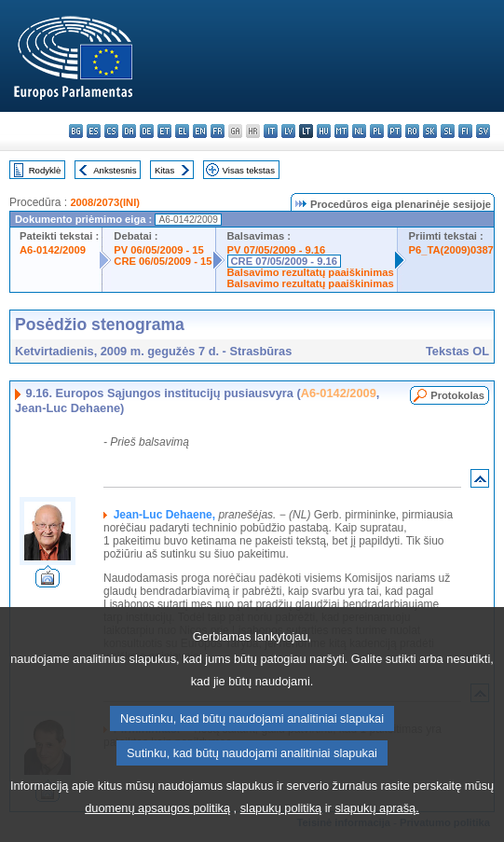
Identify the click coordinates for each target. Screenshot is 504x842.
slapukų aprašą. (376, 813)
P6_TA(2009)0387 (451, 250)
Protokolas (457, 395)
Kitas (164, 170)
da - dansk (129, 131)
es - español (94, 131)
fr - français (218, 131)
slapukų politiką (281, 813)
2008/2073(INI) (105, 202)
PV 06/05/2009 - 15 (158, 250)
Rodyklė (45, 170)
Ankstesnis (115, 170)
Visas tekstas (249, 170)
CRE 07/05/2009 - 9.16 (284, 261)
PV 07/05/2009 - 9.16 (277, 250)
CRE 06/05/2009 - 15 (163, 261)
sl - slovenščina (448, 131)
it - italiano (271, 131)
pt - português (395, 131)
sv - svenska (483, 131)
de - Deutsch (147, 131)
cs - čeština (111, 131)
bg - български (76, 131)
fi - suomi (465, 131)
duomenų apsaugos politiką (157, 813)
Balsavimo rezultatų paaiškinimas (311, 272)
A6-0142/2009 (53, 250)
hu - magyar (324, 131)
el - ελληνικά (182, 131)
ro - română (412, 131)
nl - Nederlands (359, 131)
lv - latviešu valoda (288, 131)
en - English (200, 131)
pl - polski (377, 131)
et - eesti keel (164, 131)
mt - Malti (341, 131)
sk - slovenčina (430, 131)
